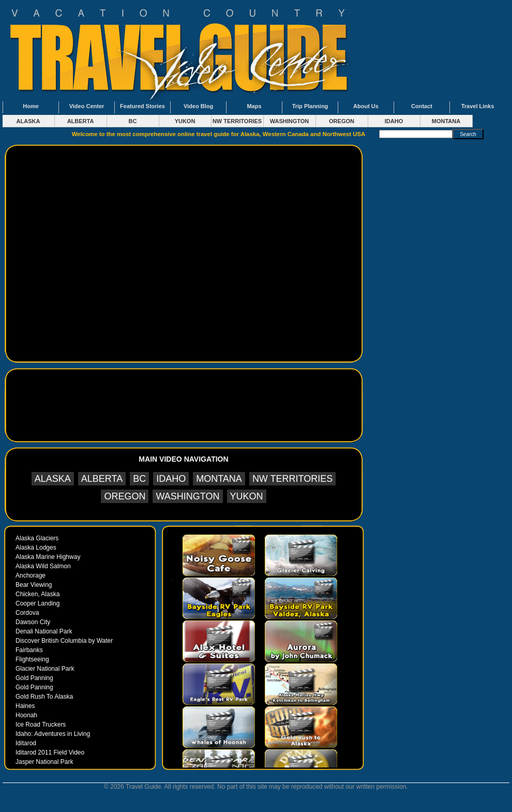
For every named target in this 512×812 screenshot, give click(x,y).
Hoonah (26, 715)
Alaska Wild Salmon (43, 566)
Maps (254, 106)
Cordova (27, 613)
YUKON (185, 121)
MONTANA (446, 121)
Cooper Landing (37, 603)
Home (31, 106)
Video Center (87, 106)
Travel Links (478, 106)
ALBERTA (81, 121)
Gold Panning (34, 678)
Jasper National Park (44, 762)
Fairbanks (29, 650)
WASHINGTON (290, 121)
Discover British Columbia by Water (64, 641)
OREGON (342, 121)
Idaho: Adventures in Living (53, 734)
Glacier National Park (45, 669)
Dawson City (33, 622)
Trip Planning (310, 106)
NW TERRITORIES (237, 121)
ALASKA (28, 121)
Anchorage (31, 575)
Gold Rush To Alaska (44, 697)
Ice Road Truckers (41, 725)
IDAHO (394, 121)
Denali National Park (44, 631)
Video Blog (198, 106)
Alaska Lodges (36, 548)
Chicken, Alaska (37, 594)
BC (133, 121)
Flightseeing (32, 659)
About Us (366, 106)
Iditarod (26, 743)
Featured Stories (142, 106)
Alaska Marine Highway (48, 557)
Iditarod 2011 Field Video (50, 752)
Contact (422, 106)
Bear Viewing (34, 585)
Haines (25, 706)
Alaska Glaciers (37, 538)
